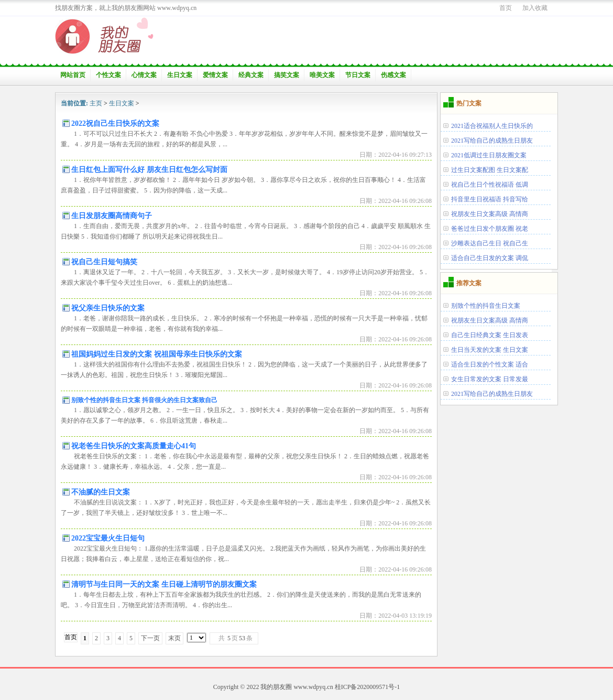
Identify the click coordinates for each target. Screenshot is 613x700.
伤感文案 (393, 75)
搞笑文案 (287, 75)
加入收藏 (535, 8)
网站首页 (73, 75)
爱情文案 (215, 75)
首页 (506, 8)
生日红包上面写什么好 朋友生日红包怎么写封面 (149, 170)
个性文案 (108, 75)
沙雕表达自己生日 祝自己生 (490, 243)
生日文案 (180, 75)
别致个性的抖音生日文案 (486, 306)
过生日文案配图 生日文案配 (490, 170)
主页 (96, 103)
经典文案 (251, 75)
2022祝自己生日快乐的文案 (115, 123)
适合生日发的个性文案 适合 (490, 364)
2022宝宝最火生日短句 (108, 538)
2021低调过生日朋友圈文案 (489, 155)
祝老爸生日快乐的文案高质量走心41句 (134, 446)
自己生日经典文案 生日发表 (490, 335)
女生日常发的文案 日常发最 (490, 379)
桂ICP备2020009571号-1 (368, 687)
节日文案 (358, 75)
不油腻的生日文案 (101, 492)
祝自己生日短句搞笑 (104, 262)
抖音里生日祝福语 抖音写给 (490, 199)
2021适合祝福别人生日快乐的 (492, 126)
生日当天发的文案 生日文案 (490, 350)
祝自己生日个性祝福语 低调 (490, 185)
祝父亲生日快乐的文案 (108, 308)
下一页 (150, 638)
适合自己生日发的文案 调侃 (490, 258)
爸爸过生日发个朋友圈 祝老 (490, 229)
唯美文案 (322, 75)
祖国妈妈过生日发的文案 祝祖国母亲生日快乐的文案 (157, 354)
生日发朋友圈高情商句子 (112, 216)
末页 (174, 638)
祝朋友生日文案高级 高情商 (490, 214)
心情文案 (144, 75)
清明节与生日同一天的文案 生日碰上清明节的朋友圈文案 (164, 584)
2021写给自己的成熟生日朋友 (492, 141)
